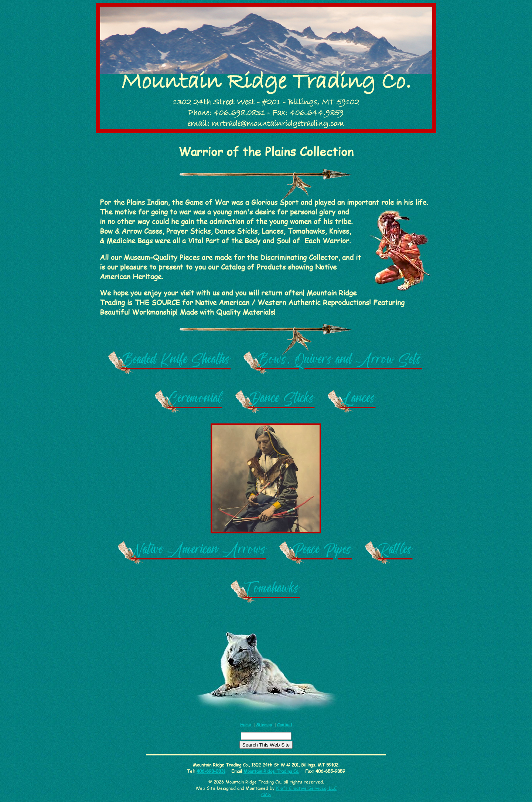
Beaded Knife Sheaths (176, 362)
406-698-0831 (211, 771)
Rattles (395, 552)
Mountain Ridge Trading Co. (266, 82)
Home (245, 725)
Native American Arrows (199, 552)
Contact (285, 725)
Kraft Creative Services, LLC (306, 788)
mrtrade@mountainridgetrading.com (278, 124)
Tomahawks (272, 590)
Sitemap (264, 725)
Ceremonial (195, 400)
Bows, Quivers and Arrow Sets (339, 362)
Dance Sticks (282, 400)
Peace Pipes (322, 552)
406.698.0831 (239, 113)
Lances (358, 400)
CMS (266, 794)
